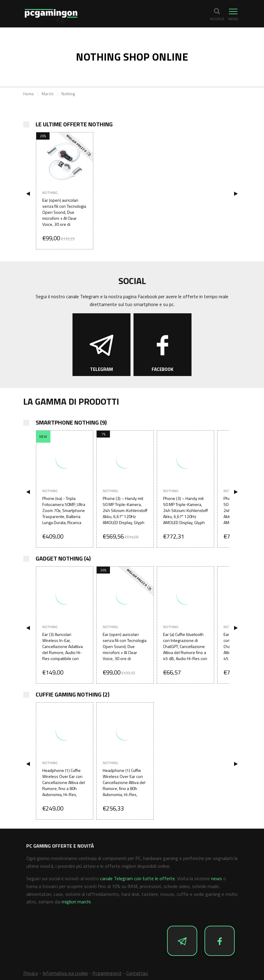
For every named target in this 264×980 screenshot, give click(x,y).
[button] (217, 14)
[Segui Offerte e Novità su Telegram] (101, 345)
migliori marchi (76, 902)
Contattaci (137, 973)
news (217, 878)
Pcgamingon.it (107, 973)
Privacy (31, 973)
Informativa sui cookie (65, 973)
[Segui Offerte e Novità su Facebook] (163, 345)
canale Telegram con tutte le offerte (137, 878)
